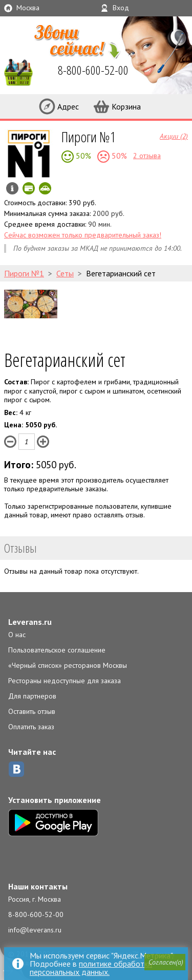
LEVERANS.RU (23, 72)
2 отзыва (147, 156)
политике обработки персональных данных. (91, 968)
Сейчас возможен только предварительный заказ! (83, 235)
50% (82, 156)
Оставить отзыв (32, 711)
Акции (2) (174, 136)
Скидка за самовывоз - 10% (45, 188)
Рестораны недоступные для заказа (65, 681)
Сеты (65, 273)
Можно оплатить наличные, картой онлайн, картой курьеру (29, 188)
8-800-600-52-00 (36, 914)
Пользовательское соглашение (57, 650)
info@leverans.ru (35, 930)
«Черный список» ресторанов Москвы (68, 665)
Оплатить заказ (31, 727)
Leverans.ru (30, 622)
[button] (165, 962)
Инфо (12, 188)
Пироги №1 (89, 137)
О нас (17, 635)
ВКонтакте (16, 769)
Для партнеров (32, 696)
